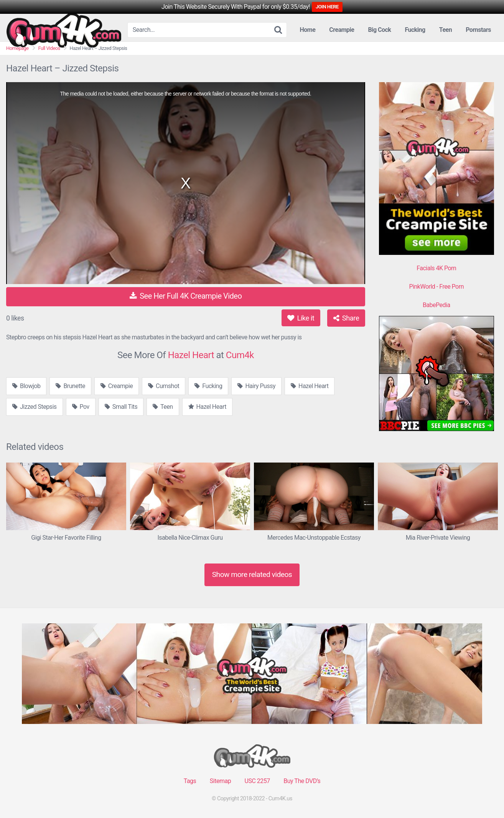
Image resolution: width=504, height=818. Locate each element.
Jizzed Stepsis (35, 407)
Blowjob (26, 386)
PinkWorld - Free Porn (436, 287)
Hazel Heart (191, 355)
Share (346, 318)
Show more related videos (252, 574)
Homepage (17, 48)
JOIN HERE (327, 7)
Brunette (70, 386)
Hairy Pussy (256, 386)
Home (308, 30)
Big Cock (379, 30)
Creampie (342, 30)
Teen (446, 30)
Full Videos (49, 48)
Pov (81, 407)
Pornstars (478, 30)
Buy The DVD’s (302, 781)
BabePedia (436, 305)
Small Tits (121, 407)
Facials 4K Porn (436, 268)
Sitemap (220, 781)
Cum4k (240, 355)
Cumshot (164, 386)
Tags (190, 781)
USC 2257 (257, 781)
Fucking (415, 30)
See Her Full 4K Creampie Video (186, 296)
